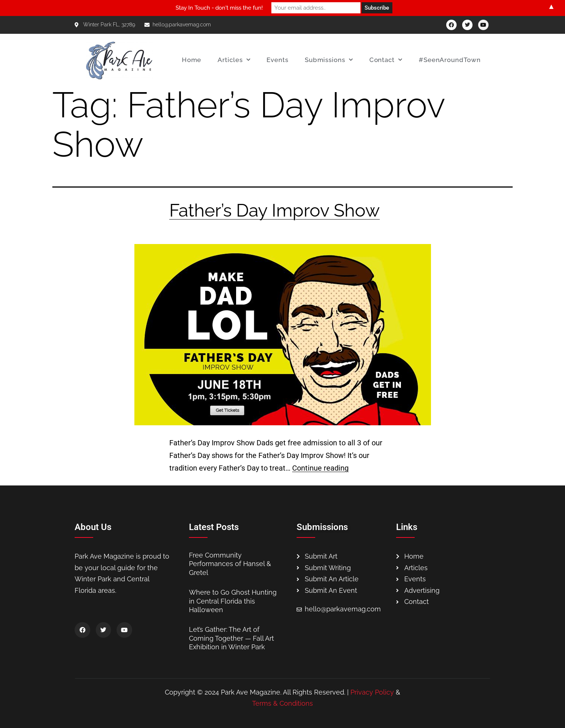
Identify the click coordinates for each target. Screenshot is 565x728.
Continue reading (320, 468)
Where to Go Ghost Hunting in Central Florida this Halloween (233, 601)
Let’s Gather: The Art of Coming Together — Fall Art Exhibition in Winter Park (231, 638)
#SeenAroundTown (450, 60)
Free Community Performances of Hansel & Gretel (230, 564)
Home (192, 60)
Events (277, 60)
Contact (386, 60)
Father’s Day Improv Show (275, 210)
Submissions (329, 60)
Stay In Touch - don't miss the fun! (219, 8)
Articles (234, 60)
